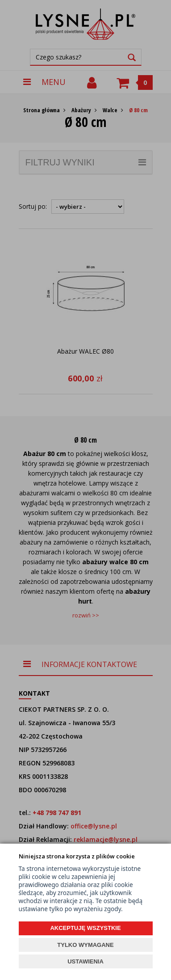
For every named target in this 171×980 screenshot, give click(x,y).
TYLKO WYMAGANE (85, 945)
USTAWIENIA (85, 961)
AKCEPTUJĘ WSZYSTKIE (85, 928)
